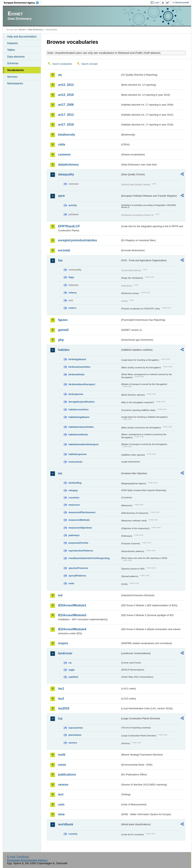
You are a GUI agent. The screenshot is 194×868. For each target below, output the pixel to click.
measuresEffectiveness (82, 512)
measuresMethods (79, 520)
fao (60, 260)
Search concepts (90, 64)
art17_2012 (66, 115)
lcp (60, 718)
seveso (63, 785)
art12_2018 (66, 95)
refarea (72, 293)
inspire (63, 643)
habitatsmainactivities (81, 427)
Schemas (13, 63)
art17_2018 (66, 125)
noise (62, 765)
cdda (61, 144)
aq (60, 75)
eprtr (61, 196)
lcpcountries (76, 728)
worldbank (66, 824)
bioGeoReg (75, 483)
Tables (11, 50)
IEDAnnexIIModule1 (72, 605)
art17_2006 (66, 105)
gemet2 (63, 330)
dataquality (66, 174)
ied (60, 595)
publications (67, 775)
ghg (61, 340)
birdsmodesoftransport (82, 384)
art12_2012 (66, 85)
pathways (74, 535)
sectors (73, 743)
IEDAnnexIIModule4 (72, 629)
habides (64, 350)
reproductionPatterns (81, 551)
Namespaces (15, 83)
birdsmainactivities (79, 367)
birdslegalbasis (77, 359)
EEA (23, 3)
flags (71, 277)
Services (12, 77)
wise (61, 814)
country (73, 834)
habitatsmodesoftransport (83, 444)
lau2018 (64, 708)
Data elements (16, 57)
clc (70, 663)
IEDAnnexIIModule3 (72, 615)
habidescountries (78, 409)
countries (74, 498)
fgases (63, 320)
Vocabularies (15, 70)
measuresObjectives (80, 528)
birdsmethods (76, 374)
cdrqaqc (73, 490)
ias (60, 473)
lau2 (61, 699)
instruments (75, 462)
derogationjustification (81, 402)
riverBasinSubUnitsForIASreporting (89, 558)
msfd (62, 755)
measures (74, 505)
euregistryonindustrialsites (77, 240)
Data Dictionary (35, 30)
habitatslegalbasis (79, 417)
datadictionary (68, 165)
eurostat (64, 250)
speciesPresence (78, 568)
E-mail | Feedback (18, 857)
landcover (65, 653)
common (64, 154)
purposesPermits (78, 543)
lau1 (61, 689)
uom (61, 804)
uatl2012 (73, 677)
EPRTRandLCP (69, 226)
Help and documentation (22, 37)
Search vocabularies (62, 64)
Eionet (22, 30)
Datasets (12, 43)
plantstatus (75, 735)
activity (73, 205)
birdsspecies (76, 394)
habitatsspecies (77, 454)
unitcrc (72, 308)
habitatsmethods (78, 434)
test (61, 794)
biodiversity (66, 135)
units (71, 583)
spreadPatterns (77, 576)
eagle (72, 670)
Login (157, 2)
